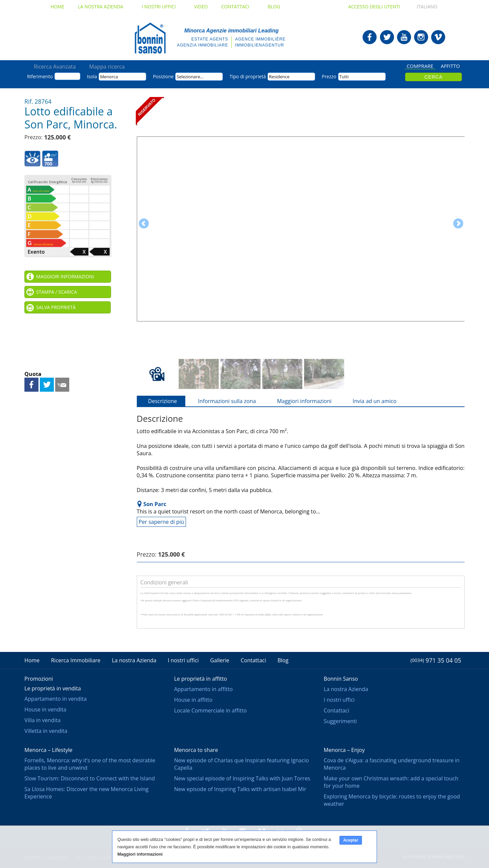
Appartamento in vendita (56, 699)
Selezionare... (190, 77)
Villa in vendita (42, 720)
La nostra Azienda (103, 7)
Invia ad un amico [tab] (370, 401)
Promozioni (39, 679)
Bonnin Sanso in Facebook (370, 37)
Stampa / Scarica (57, 292)
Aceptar (351, 840)
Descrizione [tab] (159, 401)
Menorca (109, 77)
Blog (274, 7)
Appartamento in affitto (203, 689)
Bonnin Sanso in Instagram (421, 37)
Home (58, 7)
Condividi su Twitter (47, 385)
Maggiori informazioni (65, 276)
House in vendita (45, 709)
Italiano (421, 7)
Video (201, 7)
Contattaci (238, 7)
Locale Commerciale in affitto (210, 710)
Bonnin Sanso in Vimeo (438, 37)
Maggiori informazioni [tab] (300, 401)
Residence (279, 77)
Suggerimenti (340, 721)
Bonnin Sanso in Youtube (404, 37)
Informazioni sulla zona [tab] (223, 401)
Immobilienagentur (260, 45)
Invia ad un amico (62, 385)
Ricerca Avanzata (55, 67)
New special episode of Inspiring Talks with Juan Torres (242, 778)
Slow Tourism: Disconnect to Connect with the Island (90, 778)
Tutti (344, 77)
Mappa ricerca (107, 67)
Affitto (450, 66)
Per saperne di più (162, 522)
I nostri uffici (161, 7)
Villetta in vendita (46, 731)
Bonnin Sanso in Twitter (387, 37)
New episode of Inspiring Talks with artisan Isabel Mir (240, 789)
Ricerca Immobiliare (76, 660)
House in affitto (193, 700)
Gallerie (220, 660)
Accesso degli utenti (374, 7)
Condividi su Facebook (31, 385)
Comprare (420, 66)
